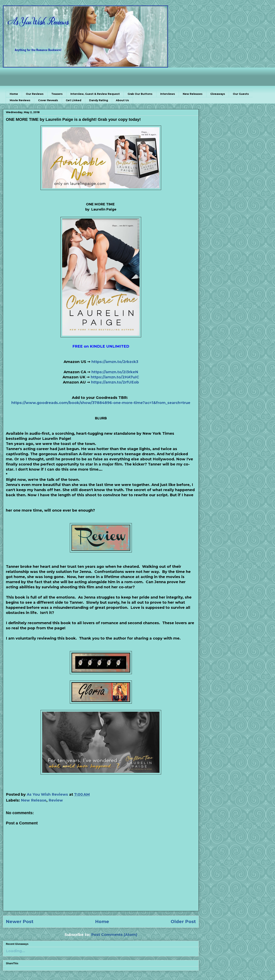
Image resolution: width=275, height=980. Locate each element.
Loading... (15, 951)
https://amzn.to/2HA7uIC (115, 377)
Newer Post (20, 922)
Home (14, 94)
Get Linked (74, 100)
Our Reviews (35, 94)
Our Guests (241, 94)
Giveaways (218, 94)
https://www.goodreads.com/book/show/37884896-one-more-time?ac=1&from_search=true (101, 403)
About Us (122, 100)
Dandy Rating (99, 100)
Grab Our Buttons (140, 94)
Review (56, 800)
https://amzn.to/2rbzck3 (115, 362)
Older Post (183, 922)
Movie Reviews (20, 100)
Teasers (57, 94)
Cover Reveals (48, 100)
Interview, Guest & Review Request (95, 94)
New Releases (193, 94)
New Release (34, 800)
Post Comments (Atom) (114, 935)
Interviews (168, 94)
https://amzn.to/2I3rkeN (115, 372)
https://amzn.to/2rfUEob (115, 382)
